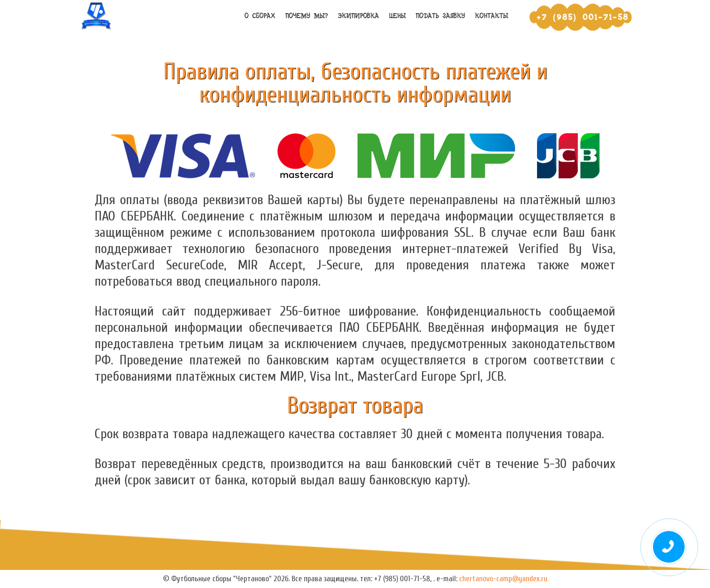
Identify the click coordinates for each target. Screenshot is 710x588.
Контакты (492, 16)
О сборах (260, 16)
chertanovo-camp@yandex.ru (503, 579)
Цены (397, 16)
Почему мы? (307, 16)
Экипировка (358, 16)
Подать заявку (440, 16)
